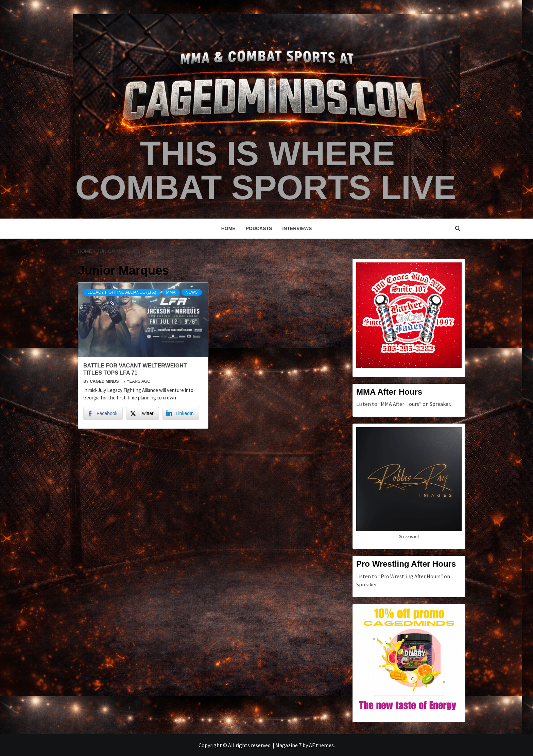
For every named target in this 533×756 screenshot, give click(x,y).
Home (228, 228)
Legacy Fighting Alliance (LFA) (122, 292)
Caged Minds (105, 381)
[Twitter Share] (142, 413)
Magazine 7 (288, 745)
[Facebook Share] (103, 413)
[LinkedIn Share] (181, 413)
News (192, 292)
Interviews (297, 228)
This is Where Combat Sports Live (265, 170)
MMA (171, 292)
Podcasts (259, 228)
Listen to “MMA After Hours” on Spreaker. (404, 404)
